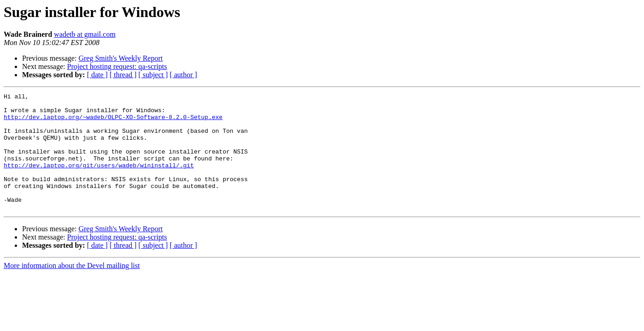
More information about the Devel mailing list (72, 289)
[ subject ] (153, 75)
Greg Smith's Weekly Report (121, 58)
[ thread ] (123, 75)
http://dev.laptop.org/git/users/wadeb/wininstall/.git (99, 180)
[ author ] (184, 75)
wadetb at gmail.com (85, 34)
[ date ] (97, 75)
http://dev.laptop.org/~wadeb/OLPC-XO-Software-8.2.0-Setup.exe (113, 122)
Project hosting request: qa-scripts (117, 66)
